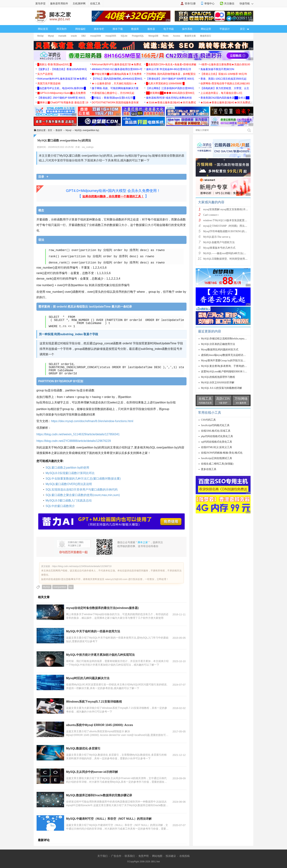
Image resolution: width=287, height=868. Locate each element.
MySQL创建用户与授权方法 (219, 242)
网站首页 (43, 29)
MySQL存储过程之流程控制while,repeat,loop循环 (228, 339)
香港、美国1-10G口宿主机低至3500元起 (223, 79)
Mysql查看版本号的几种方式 (219, 248)
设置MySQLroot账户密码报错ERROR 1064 (225, 372)
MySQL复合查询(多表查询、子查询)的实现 (225, 366)
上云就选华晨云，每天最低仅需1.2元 (221, 93)
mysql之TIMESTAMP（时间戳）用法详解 (226, 226)
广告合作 (116, 856)
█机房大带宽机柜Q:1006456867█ (165, 83)
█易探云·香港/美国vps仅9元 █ (54, 64)
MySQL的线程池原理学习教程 (218, 377)
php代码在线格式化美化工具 (217, 436)
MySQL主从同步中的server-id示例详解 (92, 772)
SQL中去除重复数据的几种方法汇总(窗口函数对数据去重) (83, 479)
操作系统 (187, 29)
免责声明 (143, 856)
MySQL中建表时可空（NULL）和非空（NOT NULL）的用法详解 (109, 819)
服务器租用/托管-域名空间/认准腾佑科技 (169, 98)
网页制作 (62, 29)
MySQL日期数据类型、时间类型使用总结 (227, 259)
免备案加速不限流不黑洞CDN (217, 69)
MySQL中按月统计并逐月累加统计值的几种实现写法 (100, 655)
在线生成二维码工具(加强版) (217, 464)
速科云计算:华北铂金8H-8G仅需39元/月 (169, 69)
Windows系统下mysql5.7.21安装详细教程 (94, 702)
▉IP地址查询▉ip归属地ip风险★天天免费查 (117, 74)
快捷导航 (246, 3)
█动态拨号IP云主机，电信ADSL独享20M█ (62, 88)
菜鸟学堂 (40, 3)
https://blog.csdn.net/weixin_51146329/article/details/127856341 (78, 434)
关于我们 (102, 856)
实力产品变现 (45, 74)
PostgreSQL (138, 36)
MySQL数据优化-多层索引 (83, 748)
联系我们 (130, 856)
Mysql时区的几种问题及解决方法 (88, 678)
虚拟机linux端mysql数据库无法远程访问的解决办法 (230, 355)
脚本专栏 (99, 29)
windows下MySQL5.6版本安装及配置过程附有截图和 (233, 220)
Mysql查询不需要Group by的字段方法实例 (224, 361)
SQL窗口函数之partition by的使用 (67, 468)
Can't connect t (211, 215)
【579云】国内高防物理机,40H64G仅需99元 (117, 79)
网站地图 (157, 856)
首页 (50, 130)
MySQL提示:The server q (217, 237)
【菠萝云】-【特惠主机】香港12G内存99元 (62, 69)
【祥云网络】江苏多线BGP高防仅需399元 (170, 88)
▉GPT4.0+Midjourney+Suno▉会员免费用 (61, 93)
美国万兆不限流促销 (49, 83)
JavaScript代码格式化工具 (215, 425)
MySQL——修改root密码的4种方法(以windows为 (231, 253)
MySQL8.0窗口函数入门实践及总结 (69, 501)
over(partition (60, 587)
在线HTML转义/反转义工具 (217, 447)
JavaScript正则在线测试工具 (217, 458)
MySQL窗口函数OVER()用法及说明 (69, 484)
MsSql (40, 36)
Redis (166, 36)
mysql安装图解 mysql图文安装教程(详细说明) (229, 209)
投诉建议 (171, 856)
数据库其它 (206, 36)
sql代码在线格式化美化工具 (217, 442)
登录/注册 (190, 3)
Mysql (51, 36)
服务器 (151, 29)
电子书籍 (169, 29)
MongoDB (153, 36)
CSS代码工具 (208, 420)
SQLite (124, 36)
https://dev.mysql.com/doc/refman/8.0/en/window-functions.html (92, 421)
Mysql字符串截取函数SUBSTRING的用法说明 (229, 231)
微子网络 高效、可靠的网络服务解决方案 (115, 88)
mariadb (62, 36)
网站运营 (206, 29)
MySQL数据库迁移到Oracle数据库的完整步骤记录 (99, 795)
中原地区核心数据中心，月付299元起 (113, 93)
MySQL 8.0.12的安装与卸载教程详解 (221, 388)
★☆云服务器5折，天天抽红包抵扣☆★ (114, 83)
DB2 (84, 36)
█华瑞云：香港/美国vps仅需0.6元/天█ (113, 98)
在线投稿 (184, 856)
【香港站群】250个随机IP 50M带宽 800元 (170, 79)
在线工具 (95, 3)
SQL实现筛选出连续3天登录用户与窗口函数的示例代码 (82, 490)
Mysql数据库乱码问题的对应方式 (220, 350)
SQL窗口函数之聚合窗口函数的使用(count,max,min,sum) (83, 495)
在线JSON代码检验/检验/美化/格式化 (222, 453)
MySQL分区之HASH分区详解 (218, 382)
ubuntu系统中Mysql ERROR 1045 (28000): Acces (100, 725)
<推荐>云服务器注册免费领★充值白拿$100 (225, 64)
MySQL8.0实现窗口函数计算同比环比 (70, 473)
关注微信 (229, 3)
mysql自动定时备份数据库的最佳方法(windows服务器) (102, 608)
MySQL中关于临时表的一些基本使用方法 (93, 631)
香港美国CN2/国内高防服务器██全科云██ (225, 98)
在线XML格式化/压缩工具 (216, 431)
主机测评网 (79, 3)
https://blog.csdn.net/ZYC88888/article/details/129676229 (74, 441)
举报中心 (209, 3)
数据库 (135, 29)
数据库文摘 (190, 36)
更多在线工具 (209, 469)
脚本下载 (118, 29)
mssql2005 (111, 36)
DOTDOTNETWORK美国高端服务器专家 (115, 102)
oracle (74, 36)
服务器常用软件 (59, 3)
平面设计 (225, 29)
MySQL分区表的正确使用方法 (218, 344)
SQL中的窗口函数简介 (60, 506)
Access (177, 36)
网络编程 (80, 29)
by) (71, 587)
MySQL (47, 587)
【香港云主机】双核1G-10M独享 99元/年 (224, 74)
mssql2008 (96, 36)
